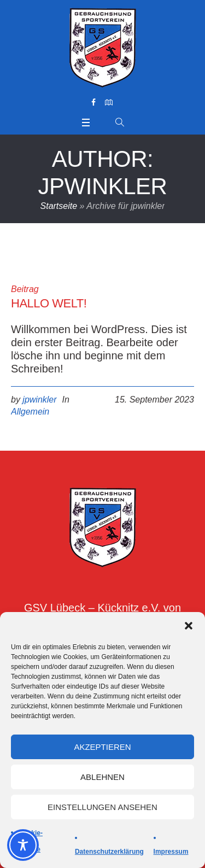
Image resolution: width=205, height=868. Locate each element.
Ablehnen (102, 777)
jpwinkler (39, 400)
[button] (189, 626)
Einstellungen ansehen (102, 807)
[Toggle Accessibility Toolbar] (23, 845)
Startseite (59, 206)
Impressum (171, 852)
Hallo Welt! (49, 303)
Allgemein (30, 412)
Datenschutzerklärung (109, 852)
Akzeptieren (102, 747)
